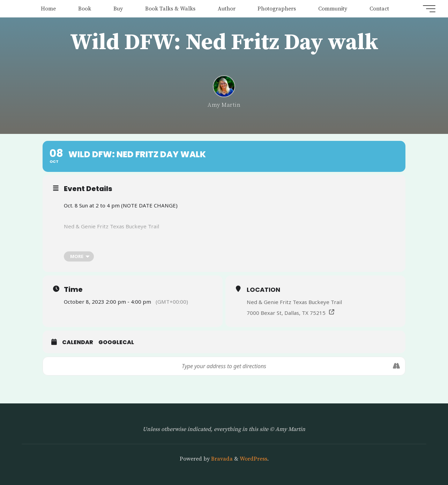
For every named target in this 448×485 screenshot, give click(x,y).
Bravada (221, 459)
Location (263, 290)
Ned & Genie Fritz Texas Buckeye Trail (294, 302)
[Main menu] (428, 9)
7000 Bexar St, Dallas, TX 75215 (286, 313)
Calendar (78, 342)
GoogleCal (116, 342)
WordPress (253, 459)
